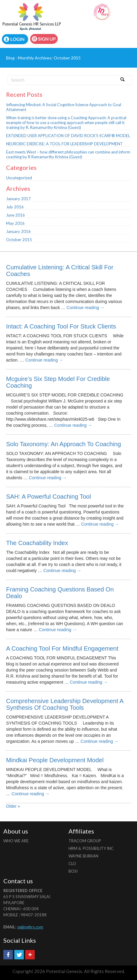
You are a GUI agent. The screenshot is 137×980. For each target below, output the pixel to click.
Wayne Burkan (83, 856)
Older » (13, 806)
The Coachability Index (37, 543)
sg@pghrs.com (30, 927)
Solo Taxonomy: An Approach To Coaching (63, 444)
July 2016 (15, 207)
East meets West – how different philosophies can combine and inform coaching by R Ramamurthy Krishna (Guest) (68, 154)
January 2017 (18, 199)
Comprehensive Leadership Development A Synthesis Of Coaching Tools (65, 704)
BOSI (73, 871)
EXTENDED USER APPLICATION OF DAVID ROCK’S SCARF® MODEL (68, 136)
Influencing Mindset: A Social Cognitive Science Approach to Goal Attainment (64, 107)
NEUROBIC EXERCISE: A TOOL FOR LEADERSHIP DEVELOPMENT (64, 144)
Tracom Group (85, 841)
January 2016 (18, 231)
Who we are (16, 841)
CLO (72, 864)
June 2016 (16, 215)
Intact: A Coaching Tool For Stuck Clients (61, 326)
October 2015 (19, 240)
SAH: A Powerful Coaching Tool (49, 497)
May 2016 (15, 223)
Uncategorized (19, 178)
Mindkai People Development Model (55, 760)
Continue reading (85, 308)
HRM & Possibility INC (91, 848)
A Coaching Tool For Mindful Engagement (62, 648)
